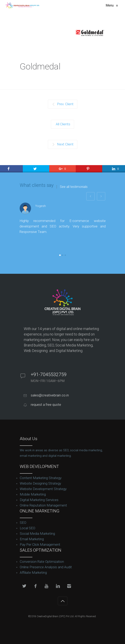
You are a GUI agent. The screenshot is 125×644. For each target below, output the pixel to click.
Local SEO (27, 528)
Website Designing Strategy (40, 483)
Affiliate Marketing (33, 573)
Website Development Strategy (43, 489)
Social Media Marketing (37, 534)
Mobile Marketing (33, 494)
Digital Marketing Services (39, 500)
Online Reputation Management (43, 505)
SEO (23, 523)
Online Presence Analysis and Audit (46, 567)
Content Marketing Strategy (41, 478)
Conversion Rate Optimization (42, 562)
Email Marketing (32, 539)
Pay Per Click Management (40, 544)
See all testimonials (74, 187)
